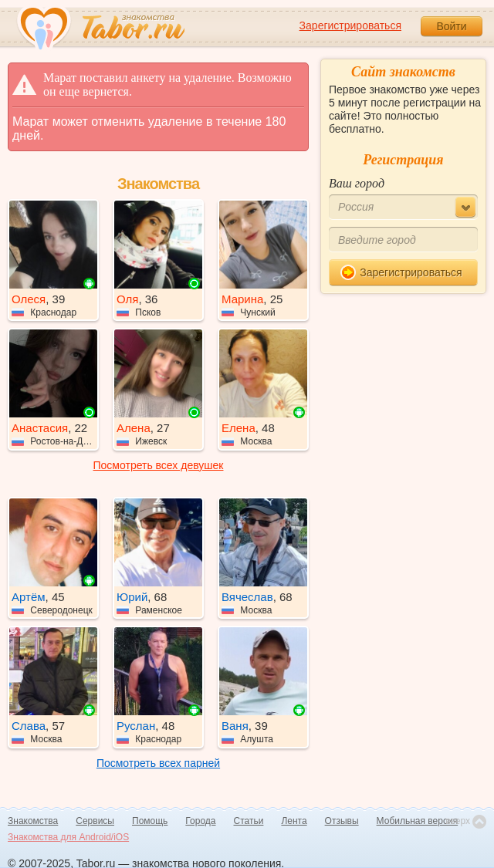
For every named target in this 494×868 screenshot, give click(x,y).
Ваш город (357, 183)
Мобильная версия (418, 821)
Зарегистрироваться (350, 25)
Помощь (150, 821)
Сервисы (95, 821)
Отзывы (342, 821)
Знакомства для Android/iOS (68, 837)
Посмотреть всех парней (158, 763)
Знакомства (33, 821)
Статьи (249, 821)
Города (200, 821)
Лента (294, 821)
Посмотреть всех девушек (159, 465)
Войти (451, 26)
